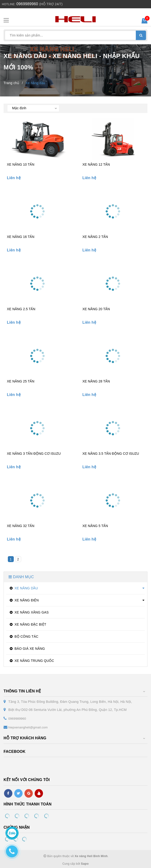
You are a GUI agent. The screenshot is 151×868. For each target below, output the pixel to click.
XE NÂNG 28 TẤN (96, 381)
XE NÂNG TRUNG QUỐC (31, 661)
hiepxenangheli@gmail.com (28, 727)
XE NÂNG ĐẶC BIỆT (27, 624)
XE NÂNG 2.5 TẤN (21, 309)
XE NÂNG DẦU (23, 588)
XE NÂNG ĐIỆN (24, 600)
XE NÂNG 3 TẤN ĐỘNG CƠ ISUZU (34, 454)
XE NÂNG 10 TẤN (21, 164)
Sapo (85, 864)
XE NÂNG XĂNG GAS (29, 612)
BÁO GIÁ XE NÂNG (27, 649)
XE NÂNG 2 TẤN (95, 237)
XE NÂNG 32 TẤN (21, 526)
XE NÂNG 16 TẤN (21, 237)
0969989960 (27, 4)
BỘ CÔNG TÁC (24, 636)
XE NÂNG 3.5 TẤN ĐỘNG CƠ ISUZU (111, 454)
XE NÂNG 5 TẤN (95, 526)
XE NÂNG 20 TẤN (96, 309)
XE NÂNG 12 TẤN (96, 164)
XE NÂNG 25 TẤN (21, 381)
